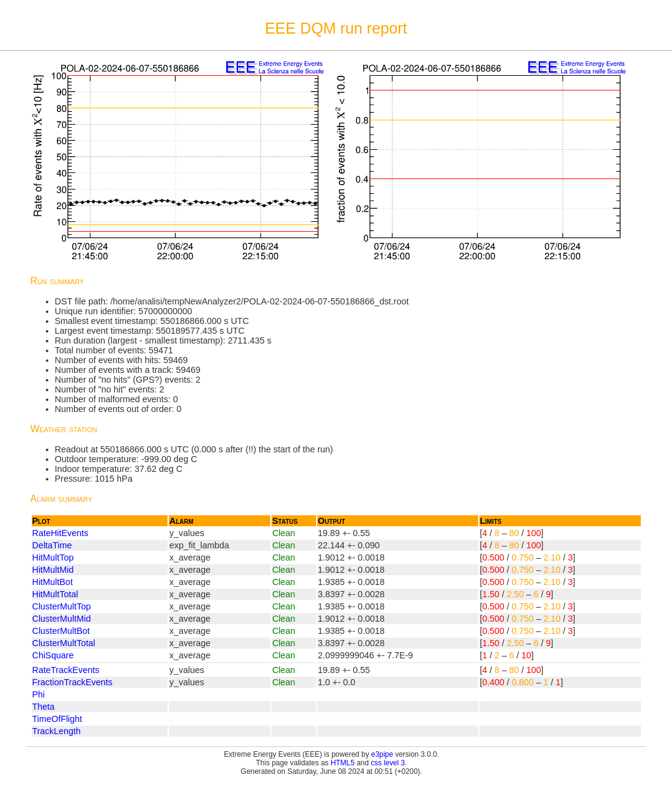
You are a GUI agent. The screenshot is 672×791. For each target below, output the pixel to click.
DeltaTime (52, 545)
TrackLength (57, 731)
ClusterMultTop (62, 606)
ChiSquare (53, 655)
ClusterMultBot (61, 631)
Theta (44, 707)
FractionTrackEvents (72, 682)
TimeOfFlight (57, 719)
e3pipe (382, 754)
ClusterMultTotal (64, 643)
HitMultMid (53, 570)
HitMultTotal (55, 594)
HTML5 (343, 763)
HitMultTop (53, 557)
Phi (39, 694)
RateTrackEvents (66, 670)
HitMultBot (53, 582)
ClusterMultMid (62, 619)
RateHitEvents (61, 533)
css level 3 (388, 763)
